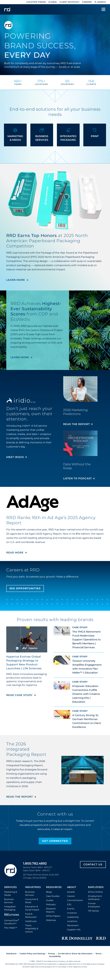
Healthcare (31, 921)
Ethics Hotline (95, 892)
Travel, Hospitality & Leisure (32, 929)
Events (71, 909)
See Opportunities (26, 588)
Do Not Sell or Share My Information (75, 954)
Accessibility (55, 956)
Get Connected (55, 841)
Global (53, 2)
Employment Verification (95, 898)
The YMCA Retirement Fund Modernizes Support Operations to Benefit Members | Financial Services (86, 640)
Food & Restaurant (31, 915)
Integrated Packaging (10, 908)
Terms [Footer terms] (98, 954)
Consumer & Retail (32, 901)
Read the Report (76, 424)
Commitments (75, 900)
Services (10, 887)
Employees (96, 887)
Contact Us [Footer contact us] (93, 864)
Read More (15, 553)
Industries (33, 887)
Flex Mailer (11, 928)
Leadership (73, 917)
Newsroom (73, 925)
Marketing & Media (11, 893)
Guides (50, 900)
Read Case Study (21, 695)
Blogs (49, 892)
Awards (71, 892)
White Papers (53, 916)
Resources (54, 887)
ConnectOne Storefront (12, 922)
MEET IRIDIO (15, 457)
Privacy (52, 954)
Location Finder (36, 2)
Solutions (12, 915)
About (72, 887)
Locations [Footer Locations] (72, 921)
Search (100, 2)
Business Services (9, 901)
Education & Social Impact (32, 908)
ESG (69, 904)
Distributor (11, 954)
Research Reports (51, 910)
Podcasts (51, 904)
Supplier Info (74, 930)
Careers (87, 2)
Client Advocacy (70, 2)
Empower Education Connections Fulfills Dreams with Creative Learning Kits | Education (86, 694)
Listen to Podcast (77, 478)
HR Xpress (93, 911)
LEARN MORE (16, 280)
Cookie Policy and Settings (32, 954)
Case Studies (53, 896)
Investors (72, 913)
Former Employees (94, 905)
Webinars (51, 920)
